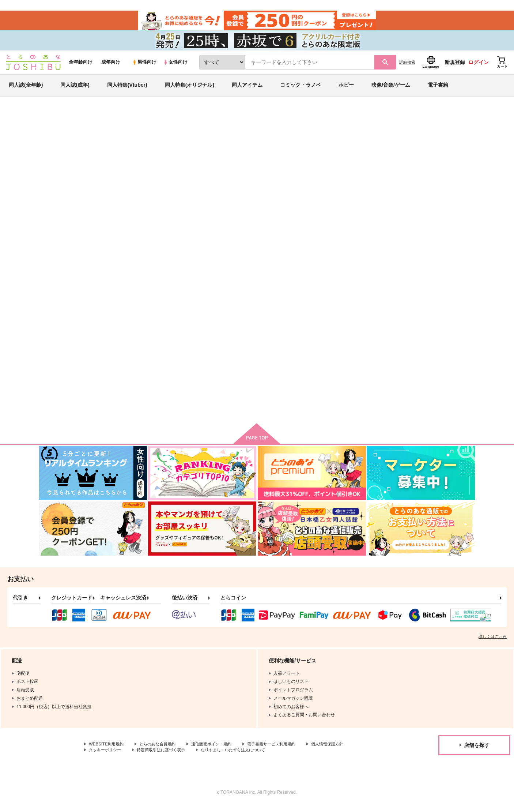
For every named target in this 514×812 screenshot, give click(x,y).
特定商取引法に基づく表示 (217, 756)
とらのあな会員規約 (162, 750)
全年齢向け (81, 66)
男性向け (144, 66)
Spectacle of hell (284, 351)
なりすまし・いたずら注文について (294, 756)
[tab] (207, 232)
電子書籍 (438, 89)
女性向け (175, 66)
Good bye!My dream (284, 156)
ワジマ (100, 156)
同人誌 (82, 121)
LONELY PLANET (356, 351)
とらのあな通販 (53, 121)
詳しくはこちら (493, 643)
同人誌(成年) (75, 89)
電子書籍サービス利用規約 (283, 750)
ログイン (479, 66)
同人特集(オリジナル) (190, 89)
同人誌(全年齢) (26, 89)
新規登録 (455, 66)
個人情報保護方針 (106, 756)
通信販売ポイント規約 (219, 750)
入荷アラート (365, 141)
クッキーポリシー (157, 756)
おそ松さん (386, 156)
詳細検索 (407, 66)
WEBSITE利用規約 (107, 750)
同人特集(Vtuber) (127, 89)
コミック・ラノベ (301, 89)
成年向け (111, 66)
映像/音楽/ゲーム (391, 89)
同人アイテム (247, 89)
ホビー (346, 89)
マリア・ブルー (335, 156)
